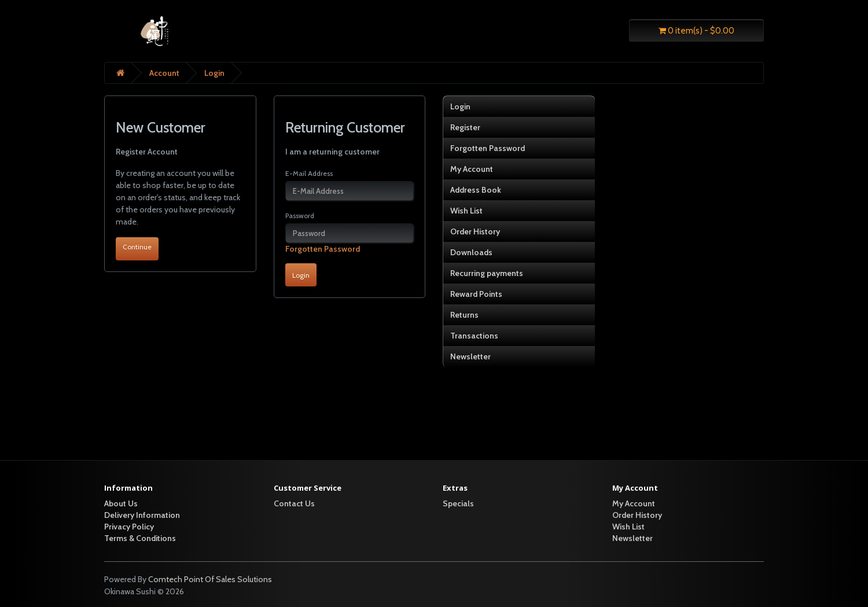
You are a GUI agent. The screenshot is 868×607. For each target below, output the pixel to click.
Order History (475, 231)
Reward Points (476, 294)
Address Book (476, 190)
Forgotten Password (323, 249)
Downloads (471, 252)
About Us (121, 503)
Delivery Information (142, 515)
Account (164, 73)
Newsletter (470, 356)
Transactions (474, 336)
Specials (458, 503)
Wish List (466, 211)
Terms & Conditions (140, 538)
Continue (137, 247)
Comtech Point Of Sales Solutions (210, 579)
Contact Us (294, 503)
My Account (472, 169)
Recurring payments (487, 273)
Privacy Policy (129, 527)
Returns (464, 315)
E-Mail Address (309, 173)
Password (300, 216)
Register (465, 127)
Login (214, 73)
